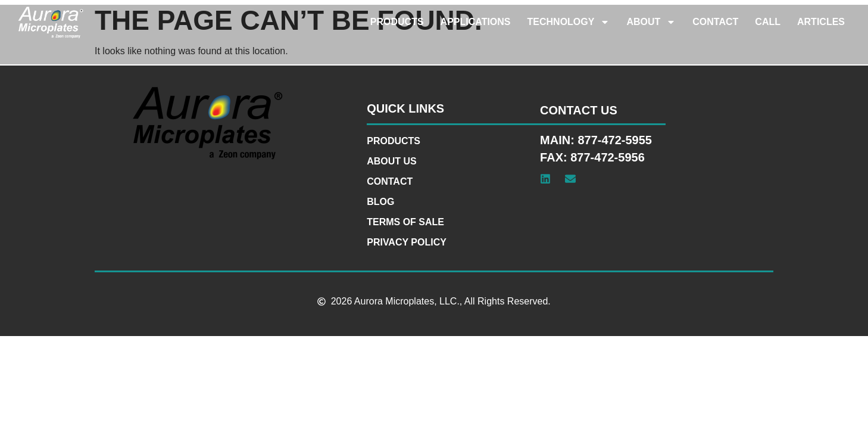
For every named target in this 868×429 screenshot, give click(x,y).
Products (397, 22)
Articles (821, 22)
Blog (380, 202)
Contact (715, 22)
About (651, 22)
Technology (569, 22)
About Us (392, 161)
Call (768, 22)
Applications (476, 22)
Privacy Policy (407, 242)
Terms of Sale (405, 222)
